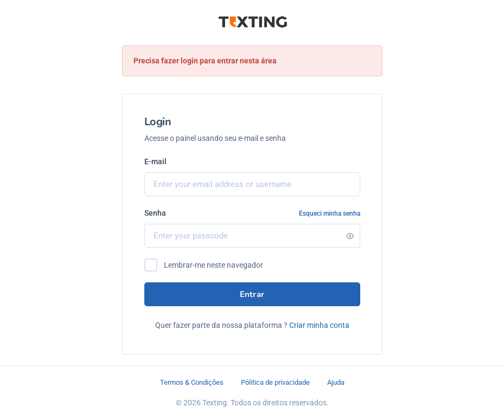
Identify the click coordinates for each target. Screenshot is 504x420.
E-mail (155, 161)
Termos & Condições (192, 382)
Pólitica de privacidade (275, 382)
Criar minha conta (319, 325)
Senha (155, 213)
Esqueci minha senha (330, 214)
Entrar (252, 294)
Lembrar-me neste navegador (213, 265)
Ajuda (336, 382)
